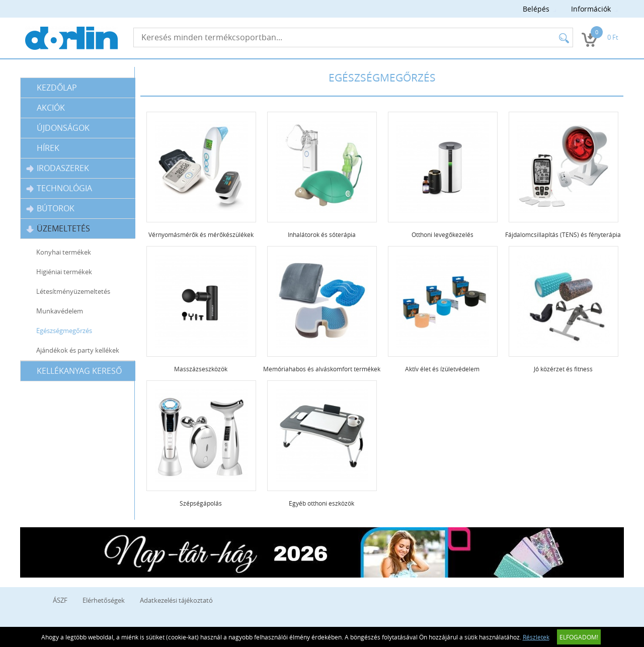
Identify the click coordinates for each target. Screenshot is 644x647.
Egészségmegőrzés (64, 331)
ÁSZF (60, 600)
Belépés (536, 9)
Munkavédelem (60, 311)
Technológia (59, 188)
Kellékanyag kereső (79, 371)
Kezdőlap (57, 88)
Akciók (51, 108)
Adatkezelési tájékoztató (176, 600)
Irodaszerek (58, 168)
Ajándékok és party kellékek (78, 350)
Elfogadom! (579, 637)
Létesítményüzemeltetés (73, 291)
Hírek (48, 148)
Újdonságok (63, 128)
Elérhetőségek (104, 600)
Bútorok (50, 209)
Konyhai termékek (64, 252)
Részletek (536, 637)
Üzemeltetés (58, 229)
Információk (591, 9)
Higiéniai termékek (64, 272)
